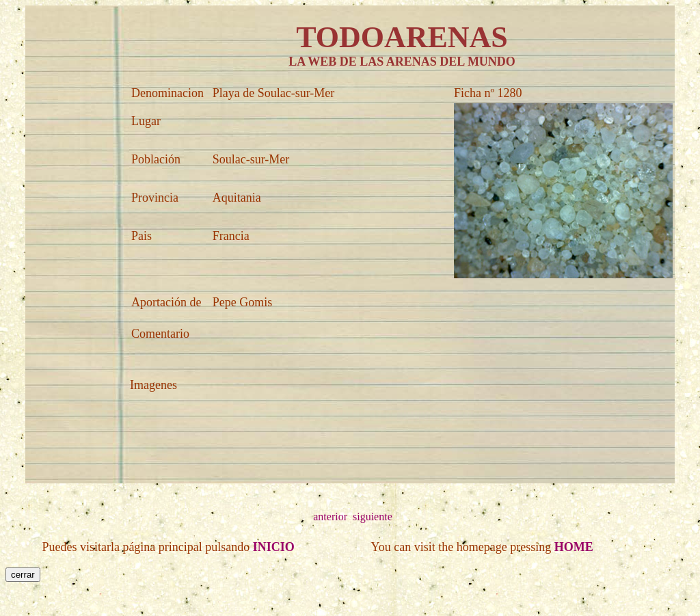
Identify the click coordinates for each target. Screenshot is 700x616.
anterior (330, 517)
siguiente (373, 517)
